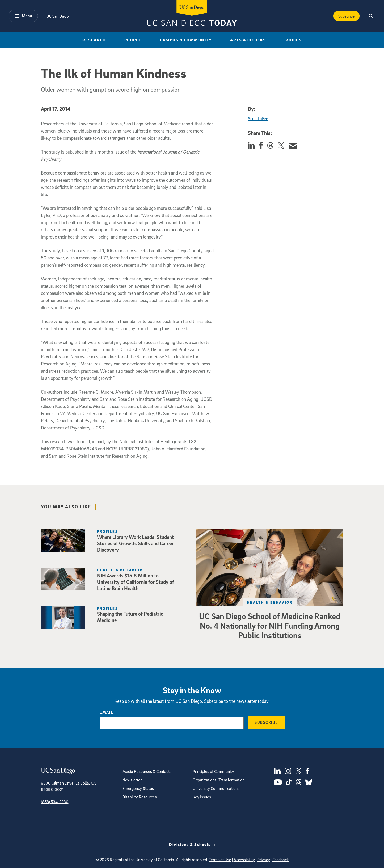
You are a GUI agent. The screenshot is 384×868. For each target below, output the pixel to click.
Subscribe (266, 722)
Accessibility (244, 860)
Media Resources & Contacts (147, 771)
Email (106, 712)
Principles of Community (213, 771)
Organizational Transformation (219, 780)
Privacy (264, 860)
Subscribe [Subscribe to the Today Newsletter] (346, 16)
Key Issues (202, 797)
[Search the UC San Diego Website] (371, 16)
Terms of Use (220, 860)
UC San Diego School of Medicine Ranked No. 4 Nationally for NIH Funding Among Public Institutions (270, 626)
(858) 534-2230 (55, 802)
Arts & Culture (249, 40)
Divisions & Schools (192, 844)
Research (94, 40)
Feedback (281, 860)
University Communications (216, 788)
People (133, 40)
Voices (294, 40)
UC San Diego (58, 16)
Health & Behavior (270, 602)
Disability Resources (140, 797)
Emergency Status (138, 788)
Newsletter (132, 780)
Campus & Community (186, 40)
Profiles (108, 531)
